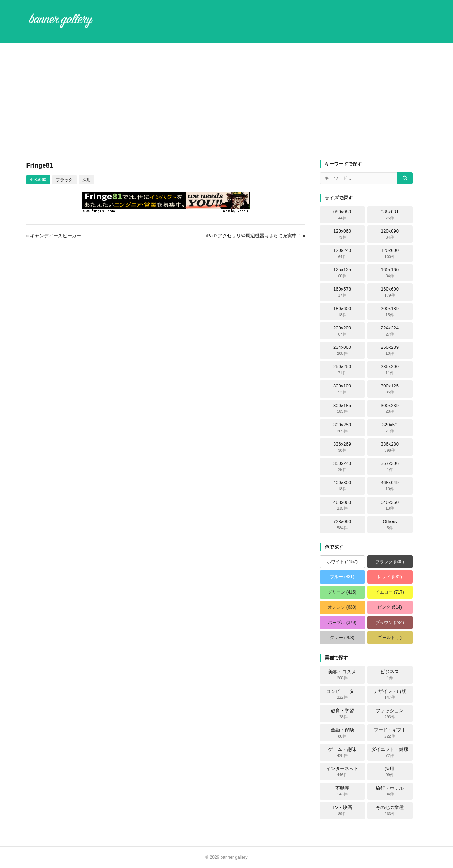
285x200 (390, 369)
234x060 (342, 350)
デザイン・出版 (390, 694)
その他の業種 (390, 810)
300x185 (342, 408)
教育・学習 (342, 714)
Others (390, 525)
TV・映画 (342, 810)
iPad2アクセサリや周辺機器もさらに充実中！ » (255, 236)
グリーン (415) (342, 592)
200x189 (390, 312)
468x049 (390, 486)
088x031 (390, 215)
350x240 (342, 466)
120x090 (390, 234)
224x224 (390, 331)
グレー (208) (342, 638)
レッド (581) (390, 577)
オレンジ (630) (342, 607)
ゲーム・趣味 (342, 752)
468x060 (38, 180)
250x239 (390, 350)
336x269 (342, 447)
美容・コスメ (342, 675)
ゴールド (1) (390, 638)
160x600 (390, 292)
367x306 (390, 466)
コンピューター (342, 694)
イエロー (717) (390, 592)
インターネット (342, 772)
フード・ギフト (390, 733)
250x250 (342, 369)
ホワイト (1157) (342, 562)
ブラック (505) (390, 562)
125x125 (342, 273)
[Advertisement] (227, 101)
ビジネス (390, 675)
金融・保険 (342, 733)
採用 (87, 180)
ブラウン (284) (390, 623)
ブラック (64, 180)
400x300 (342, 486)
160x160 (390, 273)
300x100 (342, 389)
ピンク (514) (390, 607)
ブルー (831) (342, 577)
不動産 (342, 791)
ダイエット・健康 (390, 752)
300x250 (342, 428)
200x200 (342, 331)
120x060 (342, 234)
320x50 (390, 428)
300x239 (390, 408)
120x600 (390, 253)
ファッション (390, 714)
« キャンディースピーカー (54, 236)
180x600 (342, 312)
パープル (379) (342, 623)
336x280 (390, 447)
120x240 (342, 253)
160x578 (342, 292)
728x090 (342, 525)
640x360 (390, 505)
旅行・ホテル (390, 791)
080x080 (342, 215)
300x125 (390, 389)
